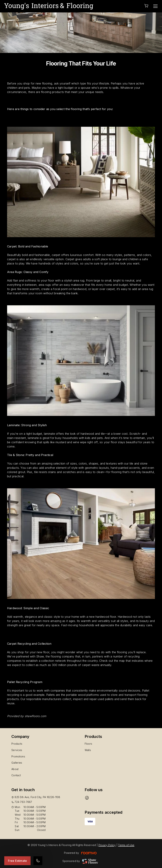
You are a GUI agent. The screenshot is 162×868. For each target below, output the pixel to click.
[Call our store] (38, 861)
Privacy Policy (107, 845)
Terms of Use (126, 845)
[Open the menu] (155, 6)
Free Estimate (17, 861)
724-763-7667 (23, 802)
